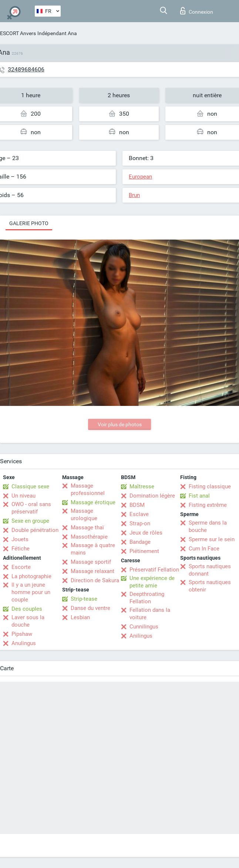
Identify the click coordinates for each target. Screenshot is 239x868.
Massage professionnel (88, 489)
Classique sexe (30, 486)
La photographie (31, 576)
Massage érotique (93, 502)
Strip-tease (84, 599)
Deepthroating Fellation (147, 598)
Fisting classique (210, 486)
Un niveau (23, 496)
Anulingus (24, 643)
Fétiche (21, 549)
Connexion (197, 11)
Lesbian (80, 617)
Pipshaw (22, 634)
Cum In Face (204, 549)
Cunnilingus (144, 627)
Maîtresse (142, 486)
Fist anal (199, 496)
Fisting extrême (208, 505)
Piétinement (144, 551)
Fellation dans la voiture (150, 614)
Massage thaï (87, 528)
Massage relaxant (92, 571)
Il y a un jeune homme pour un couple (31, 592)
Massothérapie (89, 537)
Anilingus (141, 636)
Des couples (27, 609)
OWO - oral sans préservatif (31, 508)
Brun (134, 195)
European (140, 177)
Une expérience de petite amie (152, 582)
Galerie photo (29, 223)
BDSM (137, 505)
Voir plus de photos (120, 424)
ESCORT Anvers (18, 33)
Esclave (139, 514)
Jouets (20, 539)
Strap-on (140, 523)
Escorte (21, 567)
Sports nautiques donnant (210, 570)
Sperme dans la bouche (208, 526)
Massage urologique (84, 515)
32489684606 (26, 69)
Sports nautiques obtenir (210, 586)
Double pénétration (35, 530)
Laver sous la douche (28, 621)
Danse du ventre (90, 608)
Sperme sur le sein (212, 539)
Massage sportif (91, 562)
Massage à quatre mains (93, 549)
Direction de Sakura (95, 580)
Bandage (140, 542)
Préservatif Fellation (154, 570)
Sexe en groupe (30, 521)
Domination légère (152, 496)
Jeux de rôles (146, 533)
